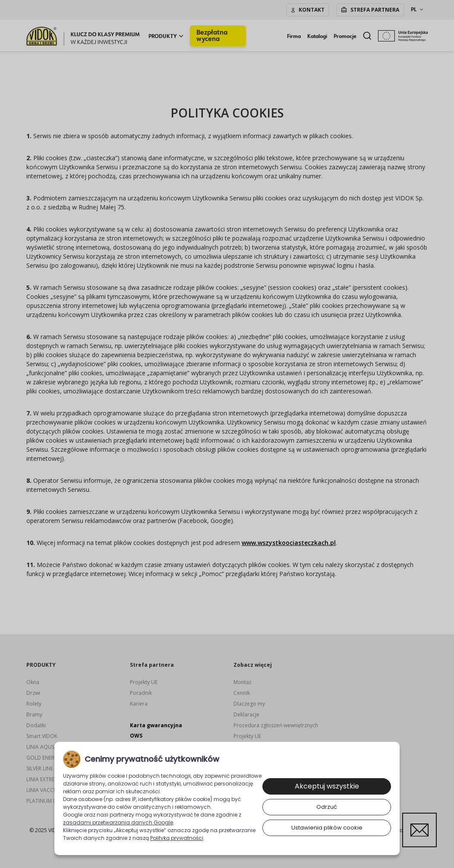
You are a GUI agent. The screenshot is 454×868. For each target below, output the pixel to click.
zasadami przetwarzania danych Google (118, 822)
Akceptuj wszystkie (327, 786)
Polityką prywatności (177, 838)
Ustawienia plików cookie (327, 828)
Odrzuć (327, 807)
